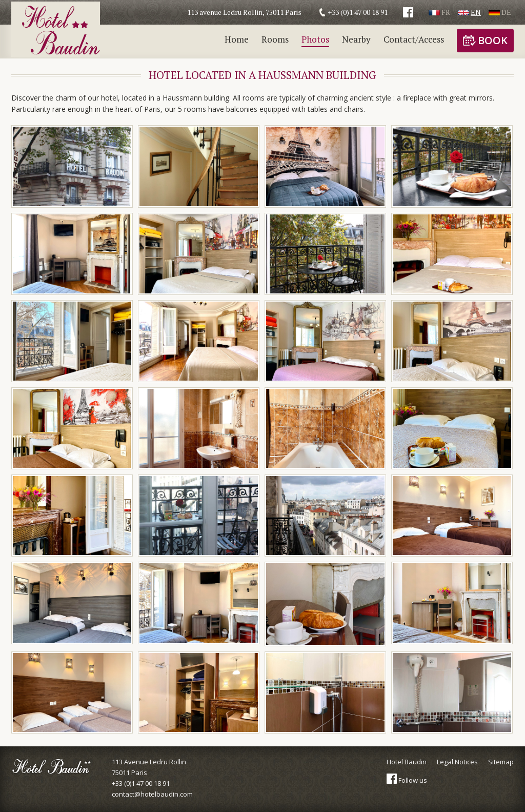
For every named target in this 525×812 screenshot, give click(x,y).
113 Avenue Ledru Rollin (152, 768)
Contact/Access (414, 39)
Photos (315, 39)
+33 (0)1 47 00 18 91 (141, 783)
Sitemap (501, 762)
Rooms (275, 39)
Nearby (356, 39)
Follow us (407, 780)
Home (237, 39)
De (500, 12)
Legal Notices (457, 762)
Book (485, 40)
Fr (439, 12)
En (469, 12)
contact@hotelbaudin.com (152, 794)
